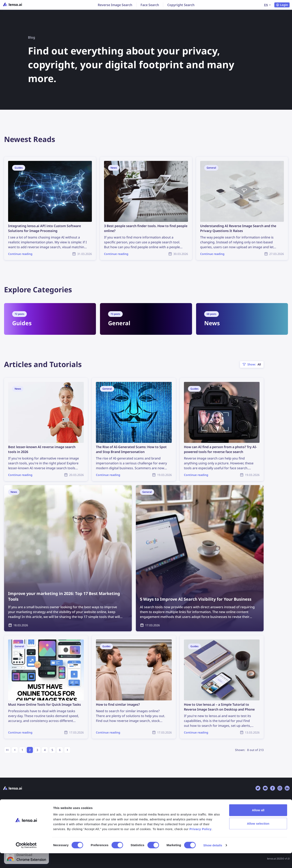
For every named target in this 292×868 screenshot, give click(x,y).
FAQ (79, 810)
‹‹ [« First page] (7, 749)
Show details (213, 860)
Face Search (150, 5)
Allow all (258, 825)
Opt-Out (155, 810)
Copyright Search (181, 5)
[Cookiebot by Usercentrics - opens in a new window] (26, 860)
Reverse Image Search (115, 5)
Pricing (8, 810)
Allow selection (258, 838)
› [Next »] (67, 749)
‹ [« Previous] (15, 749)
